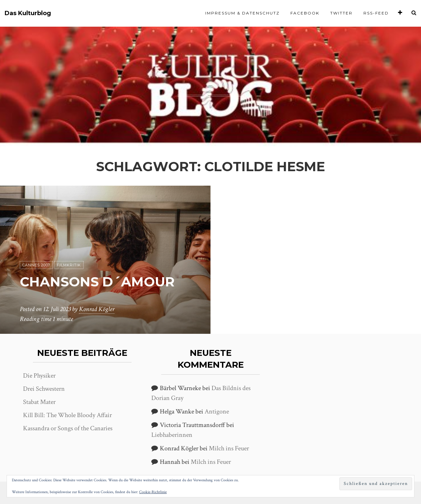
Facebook (305, 13)
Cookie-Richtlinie (153, 492)
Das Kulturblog (28, 13)
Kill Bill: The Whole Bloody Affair (67, 415)
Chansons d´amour (97, 282)
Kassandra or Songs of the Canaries (68, 428)
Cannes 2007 (36, 265)
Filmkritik (69, 265)
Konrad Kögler (97, 309)
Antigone (217, 411)
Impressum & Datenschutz (242, 13)
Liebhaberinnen (172, 435)
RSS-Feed (376, 13)
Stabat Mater (39, 402)
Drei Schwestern (44, 389)
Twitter (341, 13)
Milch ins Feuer (229, 448)
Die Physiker (39, 376)
